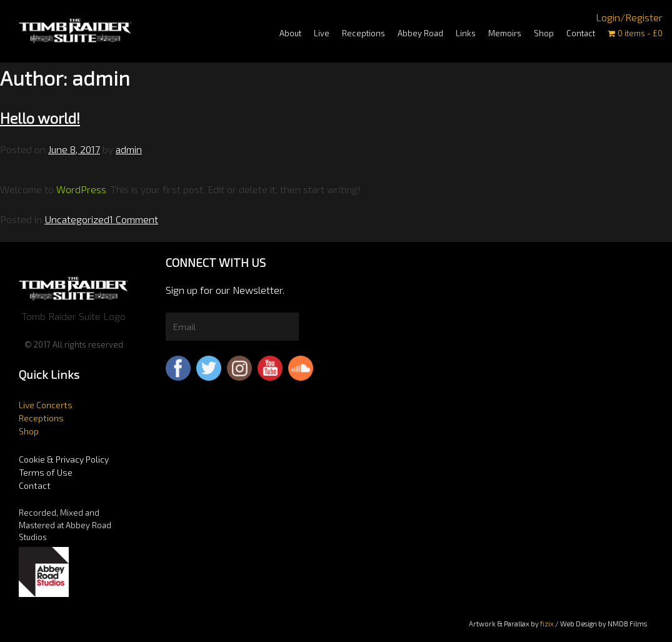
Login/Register (629, 17)
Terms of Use (46, 472)
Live (322, 33)
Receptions (364, 33)
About (290, 33)
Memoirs (505, 33)
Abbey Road (420, 33)
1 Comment (134, 219)
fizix (547, 624)
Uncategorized (77, 219)
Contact (581, 33)
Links (466, 33)
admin (129, 149)
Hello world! (40, 118)
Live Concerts (46, 405)
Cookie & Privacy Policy (64, 459)
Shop (544, 33)
